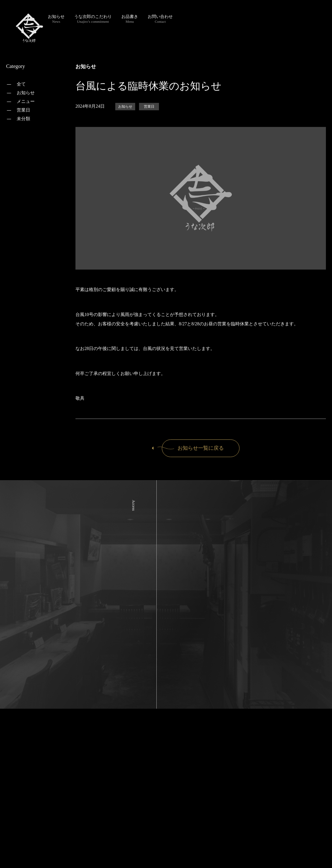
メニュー (26, 101)
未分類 (23, 119)
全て (21, 84)
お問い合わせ (160, 19)
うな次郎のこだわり (93, 19)
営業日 (23, 110)
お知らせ (56, 19)
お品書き (130, 19)
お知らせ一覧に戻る (193, 448)
